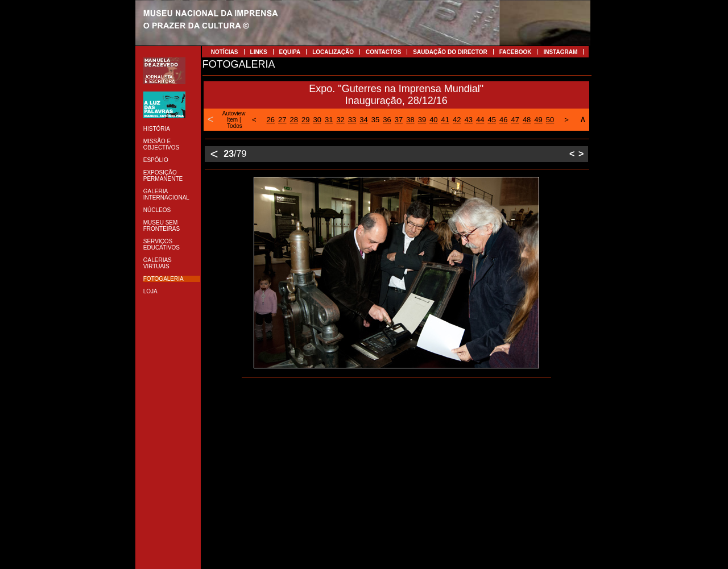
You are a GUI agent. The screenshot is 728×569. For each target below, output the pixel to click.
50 (550, 120)
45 (491, 120)
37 (399, 120)
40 (433, 120)
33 (352, 120)
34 (363, 120)
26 (271, 120)
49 (538, 120)
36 (387, 120)
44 (480, 120)
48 (527, 120)
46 (503, 120)
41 (445, 120)
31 (329, 120)
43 (469, 120)
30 (317, 120)
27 (282, 120)
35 (375, 120)
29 (305, 120)
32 (340, 120)
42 (457, 120)
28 (294, 120)
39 (422, 120)
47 (515, 120)
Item (232, 120)
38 (410, 120)
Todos (235, 126)
